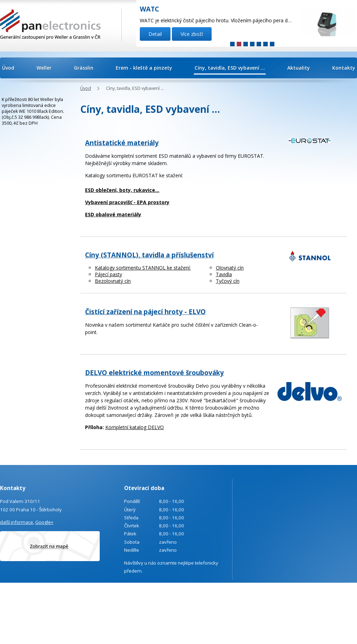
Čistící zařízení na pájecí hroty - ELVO (145, 312)
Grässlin (84, 68)
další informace (17, 522)
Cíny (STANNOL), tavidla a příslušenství (149, 255)
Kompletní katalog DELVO (135, 427)
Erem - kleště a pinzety (144, 68)
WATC (149, 9)
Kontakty (344, 68)
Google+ (44, 522)
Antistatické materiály (122, 143)
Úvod (8, 68)
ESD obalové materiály (113, 214)
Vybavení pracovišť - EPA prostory (127, 202)
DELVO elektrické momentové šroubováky (154, 373)
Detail (155, 34)
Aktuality (299, 68)
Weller (44, 68)
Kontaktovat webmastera (343, 593)
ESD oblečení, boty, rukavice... (122, 190)
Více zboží (192, 34)
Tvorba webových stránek (328, 602)
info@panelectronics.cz (59, 611)
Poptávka (35, 631)
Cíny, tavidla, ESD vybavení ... (230, 68)
